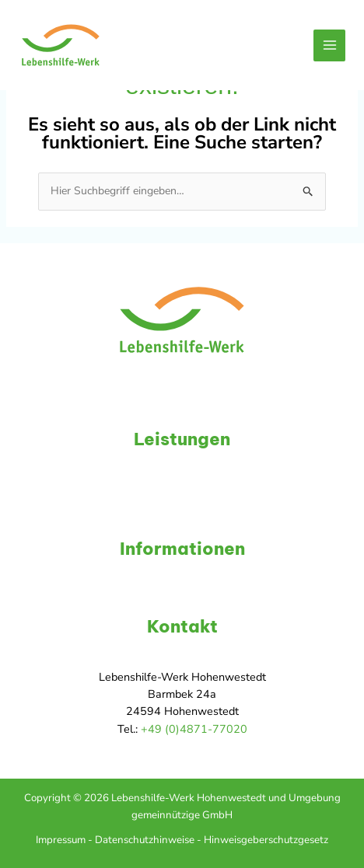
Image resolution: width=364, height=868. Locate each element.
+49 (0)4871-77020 (194, 729)
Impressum (61, 840)
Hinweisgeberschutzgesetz (266, 840)
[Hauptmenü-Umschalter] (329, 45)
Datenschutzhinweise (145, 840)
